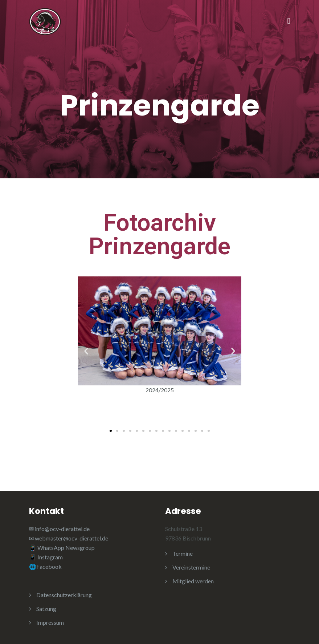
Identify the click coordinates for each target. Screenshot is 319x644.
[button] (86, 351)
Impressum (50, 622)
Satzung (46, 609)
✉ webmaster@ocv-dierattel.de (69, 538)
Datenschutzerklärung (64, 595)
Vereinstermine (191, 567)
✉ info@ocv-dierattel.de (59, 529)
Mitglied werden (193, 581)
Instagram (51, 557)
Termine (183, 553)
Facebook (49, 566)
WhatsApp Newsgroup (66, 548)
